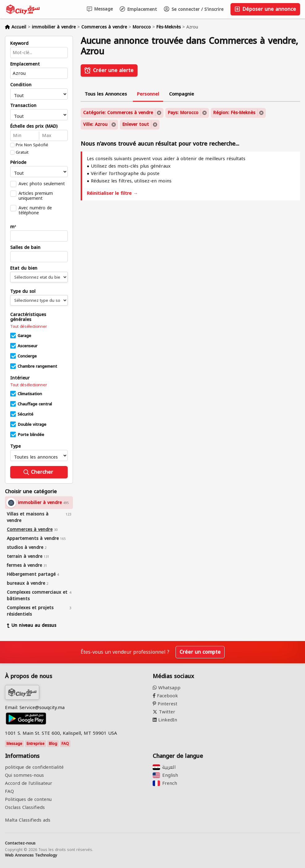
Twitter (164, 712)
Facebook (165, 696)
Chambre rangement (37, 366)
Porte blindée (31, 435)
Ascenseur (28, 346)
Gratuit (22, 152)
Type (15, 447)
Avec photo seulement (42, 184)
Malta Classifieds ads (28, 820)
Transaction (23, 106)
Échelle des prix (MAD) (34, 126)
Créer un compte (200, 652)
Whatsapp (167, 688)
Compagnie (182, 94)
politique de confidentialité (34, 767)
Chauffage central (35, 404)
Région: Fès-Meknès (234, 113)
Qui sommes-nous (24, 775)
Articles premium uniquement (36, 196)
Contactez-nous (20, 843)
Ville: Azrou (95, 124)
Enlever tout (136, 124)
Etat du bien (24, 268)
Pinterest (165, 704)
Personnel (148, 94)
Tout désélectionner (28, 327)
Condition (21, 85)
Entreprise (36, 744)
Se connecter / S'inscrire (194, 9)
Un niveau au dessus (32, 625)
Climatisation (30, 394)
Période (18, 163)
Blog (53, 744)
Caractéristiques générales (28, 317)
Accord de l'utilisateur (29, 783)
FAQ (65, 744)
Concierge (27, 356)
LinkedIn (165, 720)
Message (100, 9)
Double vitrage (32, 425)
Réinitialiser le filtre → (112, 193)
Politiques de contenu (28, 799)
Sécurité (25, 414)
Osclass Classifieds (25, 807)
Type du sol (23, 292)
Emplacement (138, 9)
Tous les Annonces (106, 94)
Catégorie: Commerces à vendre (118, 113)
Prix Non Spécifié (32, 145)
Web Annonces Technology (31, 855)
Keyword (19, 44)
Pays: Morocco (183, 113)
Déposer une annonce (265, 9)
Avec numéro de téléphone (35, 210)
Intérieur (20, 378)
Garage (24, 336)
